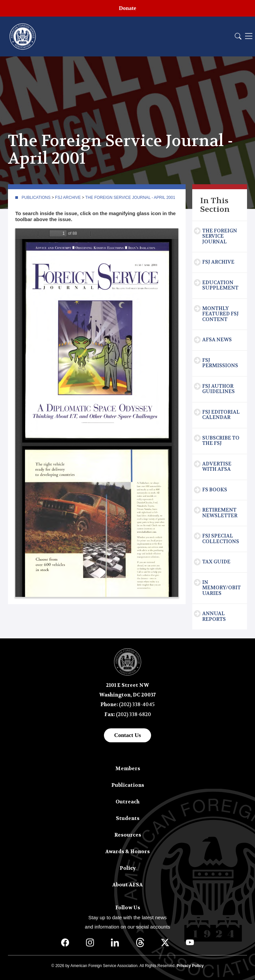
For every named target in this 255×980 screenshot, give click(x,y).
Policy (128, 868)
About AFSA (127, 885)
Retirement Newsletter (220, 513)
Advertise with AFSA (217, 467)
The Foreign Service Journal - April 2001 (130, 198)
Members (128, 769)
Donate (127, 8)
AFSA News (217, 340)
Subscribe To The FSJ (221, 441)
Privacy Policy (190, 966)
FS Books (215, 490)
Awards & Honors (127, 852)
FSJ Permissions (220, 363)
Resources (128, 835)
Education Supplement (220, 285)
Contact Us (128, 735)
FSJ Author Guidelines (218, 389)
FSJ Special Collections (221, 539)
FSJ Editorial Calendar (221, 415)
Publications (36, 198)
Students (128, 818)
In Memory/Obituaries (221, 588)
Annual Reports (214, 616)
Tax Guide (216, 562)
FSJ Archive (68, 198)
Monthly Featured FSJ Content (220, 314)
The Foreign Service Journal (220, 236)
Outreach (127, 802)
